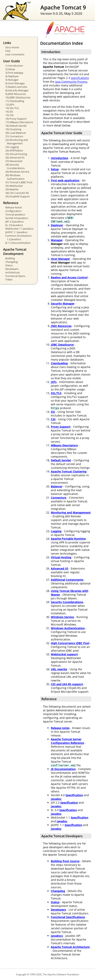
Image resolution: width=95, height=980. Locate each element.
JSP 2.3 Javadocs (14, 222)
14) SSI (9, 112)
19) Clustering (13, 129)
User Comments (15, 54)
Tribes (9, 279)
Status (9, 265)
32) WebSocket (14, 186)
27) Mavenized (14, 161)
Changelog (12, 262)
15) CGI (9, 115)
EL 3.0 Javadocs (14, 225)
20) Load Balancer (16, 133)
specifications (80, 78)
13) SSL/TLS (12, 108)
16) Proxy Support (16, 119)
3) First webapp (14, 73)
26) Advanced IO (15, 158)
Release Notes (14, 207)
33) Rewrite (12, 189)
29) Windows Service (17, 172)
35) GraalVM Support (18, 196)
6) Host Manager (15, 83)
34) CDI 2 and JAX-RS (17, 193)
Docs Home (12, 47)
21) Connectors (14, 136)
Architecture (13, 272)
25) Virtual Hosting (16, 154)
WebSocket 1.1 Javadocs (19, 229)
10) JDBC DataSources (18, 97)
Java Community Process (71, 82)
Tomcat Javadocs (15, 214)
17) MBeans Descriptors (19, 122)
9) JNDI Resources (16, 94)
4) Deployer (12, 76)
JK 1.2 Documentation (18, 243)
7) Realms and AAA (16, 87)
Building (10, 258)
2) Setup (10, 69)
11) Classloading (15, 101)
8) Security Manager (17, 90)
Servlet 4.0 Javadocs (17, 218)
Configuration (13, 211)
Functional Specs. (15, 276)
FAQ (8, 51)
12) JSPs (10, 104)
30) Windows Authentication (15, 177)
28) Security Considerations (15, 166)
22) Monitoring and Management (17, 142)
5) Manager (12, 80)
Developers (12, 269)
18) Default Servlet (16, 126)
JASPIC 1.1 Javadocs (16, 232)
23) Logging (12, 147)
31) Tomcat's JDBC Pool (19, 182)
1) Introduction (14, 66)
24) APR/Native (14, 150)
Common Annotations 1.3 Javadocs (18, 237)
